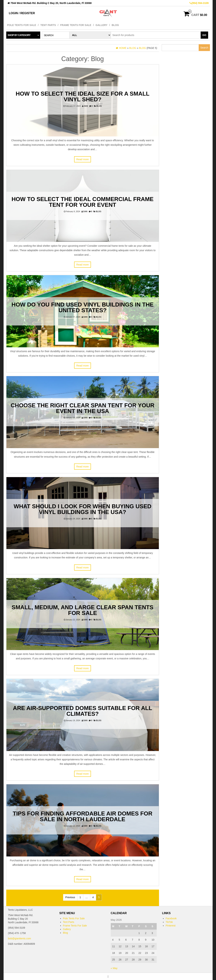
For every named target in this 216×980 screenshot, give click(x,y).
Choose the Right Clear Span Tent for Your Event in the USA (83, 408)
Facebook (171, 918)
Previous (70, 897)
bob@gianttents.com (20, 938)
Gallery (101, 25)
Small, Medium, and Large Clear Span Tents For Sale (83, 610)
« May (114, 968)
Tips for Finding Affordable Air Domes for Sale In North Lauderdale (83, 816)
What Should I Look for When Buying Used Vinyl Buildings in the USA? (83, 509)
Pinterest (171, 926)
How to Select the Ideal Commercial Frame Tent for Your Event (83, 202)
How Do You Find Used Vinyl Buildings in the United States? (82, 307)
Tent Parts (48, 25)
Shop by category (19, 35)
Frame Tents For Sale (76, 25)
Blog (115, 25)
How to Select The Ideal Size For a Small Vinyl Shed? (83, 96)
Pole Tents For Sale (22, 25)
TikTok (169, 922)
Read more (82, 159)
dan (86, 106)
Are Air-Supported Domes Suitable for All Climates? (82, 711)
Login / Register (22, 13)
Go (204, 35)
